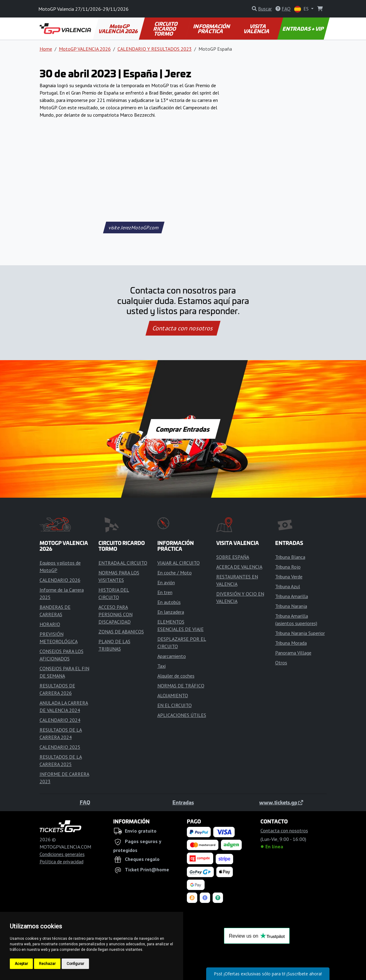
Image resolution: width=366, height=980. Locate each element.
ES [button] (302, 9)
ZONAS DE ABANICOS (121, 632)
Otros (281, 663)
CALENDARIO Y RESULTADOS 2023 (155, 49)
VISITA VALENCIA (257, 29)
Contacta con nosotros (183, 328)
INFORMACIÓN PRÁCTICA (212, 29)
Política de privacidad (62, 861)
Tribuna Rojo (288, 567)
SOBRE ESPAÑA (233, 557)
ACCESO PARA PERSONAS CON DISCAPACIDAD (116, 614)
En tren (165, 592)
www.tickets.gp (281, 802)
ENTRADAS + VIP (304, 29)
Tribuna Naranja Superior (300, 633)
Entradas (183, 802)
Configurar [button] (75, 964)
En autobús (169, 602)
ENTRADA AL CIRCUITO (123, 563)
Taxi (162, 666)
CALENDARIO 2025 (60, 747)
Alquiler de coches (176, 676)
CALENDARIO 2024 (60, 720)
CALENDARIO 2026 (60, 580)
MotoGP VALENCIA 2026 (119, 29)
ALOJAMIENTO (173, 695)
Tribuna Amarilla (292, 596)
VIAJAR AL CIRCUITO (179, 563)
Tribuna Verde (289, 577)
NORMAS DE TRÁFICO (181, 686)
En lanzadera (171, 612)
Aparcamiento (172, 656)
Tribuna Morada (291, 643)
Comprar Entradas (183, 429)
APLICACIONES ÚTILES (182, 715)
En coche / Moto (175, 573)
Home (46, 49)
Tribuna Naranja (291, 606)
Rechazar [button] (47, 964)
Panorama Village (293, 653)
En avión (166, 582)
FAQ (85, 802)
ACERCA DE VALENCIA (239, 567)
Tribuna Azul (288, 586)
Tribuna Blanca (290, 557)
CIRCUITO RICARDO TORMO (166, 29)
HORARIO (50, 624)
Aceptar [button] (21, 964)
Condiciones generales (62, 854)
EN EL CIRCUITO (175, 705)
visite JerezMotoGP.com (134, 227)
